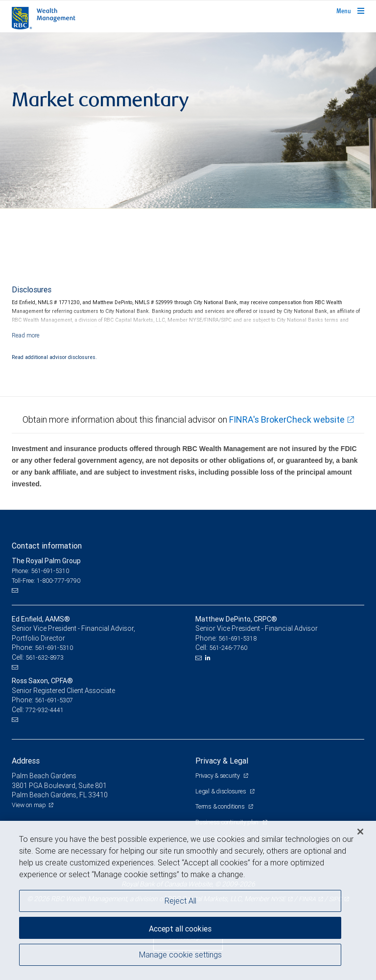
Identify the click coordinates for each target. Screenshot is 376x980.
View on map (29, 805)
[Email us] (16, 590)
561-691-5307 (54, 700)
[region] (188, 900)
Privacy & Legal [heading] (222, 761)
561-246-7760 (228, 648)
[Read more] (26, 335)
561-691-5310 (54, 648)
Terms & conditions (221, 806)
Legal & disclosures (221, 791)
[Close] (360, 832)
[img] (188, 120)
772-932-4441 (45, 710)
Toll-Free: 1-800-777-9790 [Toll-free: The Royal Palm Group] (46, 581)
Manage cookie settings (180, 955)
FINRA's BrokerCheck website (287, 419)
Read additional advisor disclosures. (54, 357)
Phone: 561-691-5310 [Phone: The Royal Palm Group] (40, 571)
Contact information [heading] (47, 546)
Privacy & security (218, 776)
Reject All (180, 901)
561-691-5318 (237, 638)
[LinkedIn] (209, 658)
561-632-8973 (45, 657)
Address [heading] (26, 761)
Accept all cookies (180, 929)
